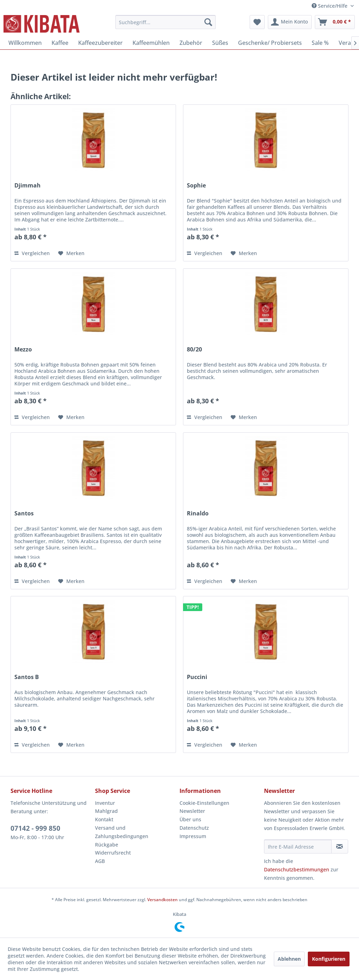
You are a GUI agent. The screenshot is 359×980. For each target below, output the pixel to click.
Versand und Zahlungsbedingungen (122, 832)
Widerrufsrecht (113, 853)
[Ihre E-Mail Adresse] (298, 847)
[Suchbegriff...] (166, 22)
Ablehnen (289, 959)
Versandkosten (162, 900)
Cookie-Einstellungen (204, 803)
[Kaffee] (60, 43)
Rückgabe (107, 845)
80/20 (194, 349)
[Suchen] (208, 22)
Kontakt (104, 819)
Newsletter (192, 811)
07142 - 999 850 (35, 828)
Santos (24, 513)
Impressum (193, 836)
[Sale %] (320, 43)
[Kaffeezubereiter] (100, 43)
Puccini (197, 677)
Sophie (196, 186)
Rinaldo (198, 513)
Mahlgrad (106, 811)
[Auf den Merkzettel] (71, 253)
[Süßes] (220, 43)
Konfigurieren (329, 959)
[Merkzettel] (257, 22)
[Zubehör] (191, 43)
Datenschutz (194, 828)
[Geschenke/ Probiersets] (270, 43)
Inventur (105, 803)
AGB (100, 861)
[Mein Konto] (290, 22)
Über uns (190, 819)
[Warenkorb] (335, 22)
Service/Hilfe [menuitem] (330, 6)
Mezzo (23, 349)
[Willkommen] (25, 43)
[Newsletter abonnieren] (340, 847)
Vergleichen (32, 253)
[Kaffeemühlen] (151, 43)
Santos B (27, 677)
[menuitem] (166, 22)
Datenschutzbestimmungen (297, 869)
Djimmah (28, 186)
